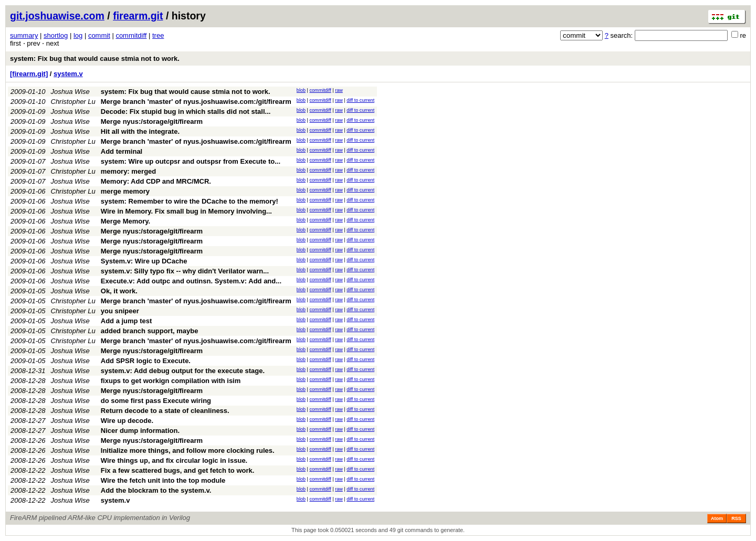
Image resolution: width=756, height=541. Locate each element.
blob (301, 90)
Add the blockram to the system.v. (156, 490)
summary (24, 35)
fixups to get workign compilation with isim (171, 381)
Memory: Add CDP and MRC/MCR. (156, 181)
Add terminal (122, 151)
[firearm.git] (29, 74)
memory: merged (128, 171)
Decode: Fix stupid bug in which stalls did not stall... (186, 112)
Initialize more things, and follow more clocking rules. (188, 450)
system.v (68, 74)
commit (99, 35)
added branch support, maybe (150, 331)
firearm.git (138, 16)
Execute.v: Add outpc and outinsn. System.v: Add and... (191, 281)
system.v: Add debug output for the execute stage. (183, 371)
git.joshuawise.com (57, 16)
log (78, 35)
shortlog (56, 35)
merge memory (125, 191)
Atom (717, 518)
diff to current (360, 100)
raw (339, 90)
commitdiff (131, 35)
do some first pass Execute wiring (156, 401)
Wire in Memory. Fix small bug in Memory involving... (186, 211)
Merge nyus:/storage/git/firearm (152, 121)
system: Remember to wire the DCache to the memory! (190, 201)
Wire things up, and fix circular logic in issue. (174, 460)
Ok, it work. (119, 291)
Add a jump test (127, 321)
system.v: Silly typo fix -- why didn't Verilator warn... (185, 271)
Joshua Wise (70, 92)
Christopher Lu (73, 102)
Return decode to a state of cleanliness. (165, 411)
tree (158, 35)
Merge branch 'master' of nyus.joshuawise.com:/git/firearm (196, 102)
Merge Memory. (125, 221)
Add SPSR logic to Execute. (146, 361)
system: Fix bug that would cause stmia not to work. (95, 59)
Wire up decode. (127, 421)
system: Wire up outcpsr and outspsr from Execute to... (191, 161)
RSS (736, 518)
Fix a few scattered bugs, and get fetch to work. (178, 470)
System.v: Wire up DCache (144, 261)
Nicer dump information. (140, 431)
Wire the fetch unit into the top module (163, 480)
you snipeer (120, 311)
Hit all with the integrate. (140, 131)
